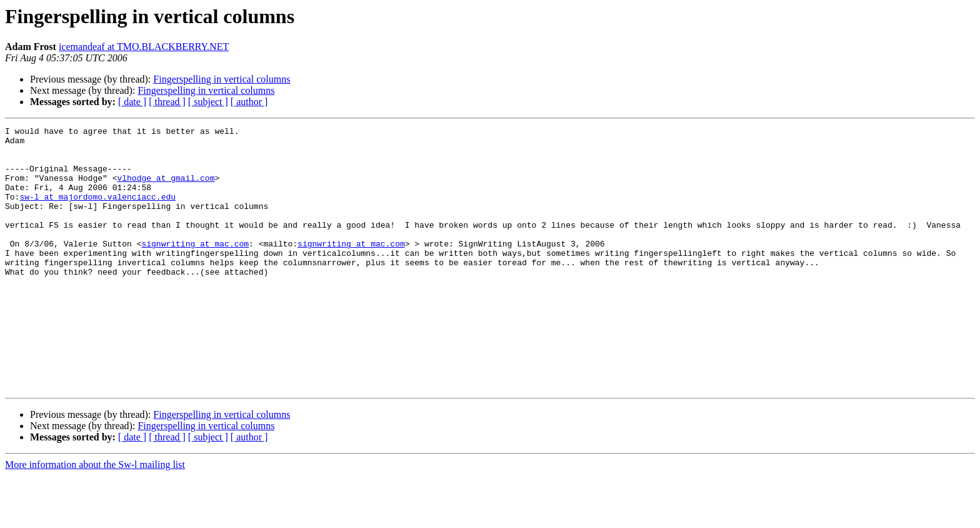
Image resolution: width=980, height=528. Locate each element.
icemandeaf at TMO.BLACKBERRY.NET (144, 47)
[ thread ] (167, 102)
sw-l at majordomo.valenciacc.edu (97, 211)
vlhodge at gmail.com (166, 189)
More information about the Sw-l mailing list (95, 517)
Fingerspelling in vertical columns (222, 79)
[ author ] (249, 102)
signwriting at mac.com (195, 268)
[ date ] (132, 102)
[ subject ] (208, 102)
